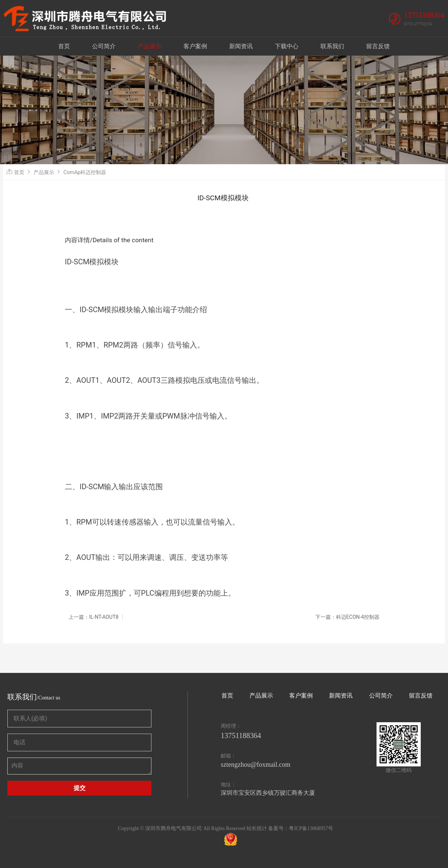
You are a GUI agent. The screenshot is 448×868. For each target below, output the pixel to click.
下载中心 (287, 46)
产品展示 (150, 46)
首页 (64, 46)
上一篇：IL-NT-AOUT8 (94, 617)
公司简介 (104, 46)
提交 (80, 788)
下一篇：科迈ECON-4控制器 (347, 617)
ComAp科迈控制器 (85, 172)
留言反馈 (378, 46)
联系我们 (332, 46)
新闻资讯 (241, 46)
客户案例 (195, 46)
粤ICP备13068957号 (311, 828)
